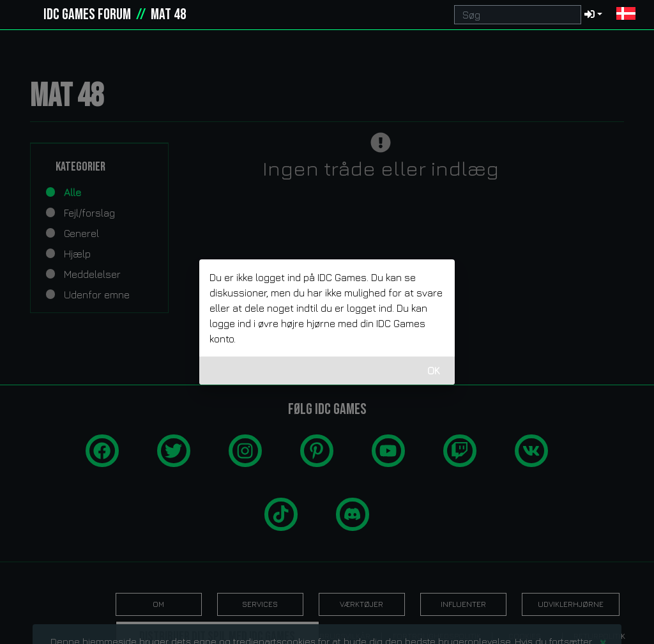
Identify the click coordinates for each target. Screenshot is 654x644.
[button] (626, 15)
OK (434, 371)
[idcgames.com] (24, 15)
